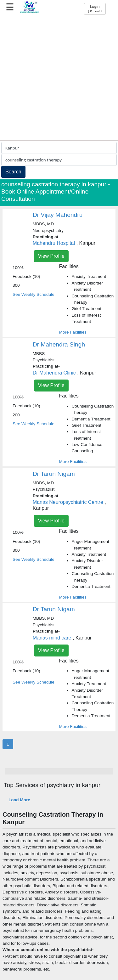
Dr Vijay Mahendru (58, 215)
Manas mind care (53, 638)
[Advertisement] (59, 78)
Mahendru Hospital (54, 243)
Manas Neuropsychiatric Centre (68, 502)
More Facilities (73, 332)
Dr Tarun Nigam (54, 474)
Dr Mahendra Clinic (54, 373)
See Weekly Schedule (34, 294)
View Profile (51, 256)
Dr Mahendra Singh (59, 344)
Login (95, 8)
